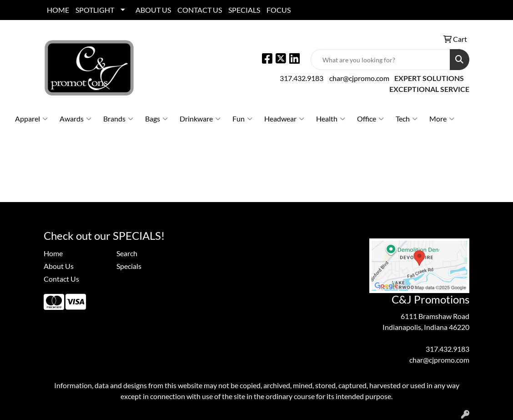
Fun (242, 119)
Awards (75, 119)
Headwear (284, 119)
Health (331, 119)
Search (127, 253)
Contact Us (61, 279)
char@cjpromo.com (359, 78)
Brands (118, 119)
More (442, 119)
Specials (129, 266)
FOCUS (279, 10)
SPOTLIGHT (95, 10)
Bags (156, 119)
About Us (59, 266)
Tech (407, 119)
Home (53, 253)
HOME (58, 10)
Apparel (31, 119)
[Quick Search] (380, 60)
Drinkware (200, 119)
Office (370, 119)
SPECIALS (244, 10)
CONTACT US (200, 10)
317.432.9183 (302, 78)
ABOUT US (153, 10)
